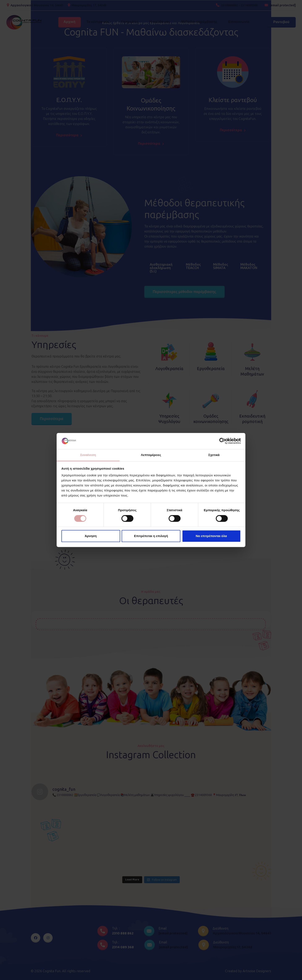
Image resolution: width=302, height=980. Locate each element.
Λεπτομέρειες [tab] (151, 455)
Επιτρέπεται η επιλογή (151, 536)
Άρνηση (91, 536)
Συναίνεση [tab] (88, 455)
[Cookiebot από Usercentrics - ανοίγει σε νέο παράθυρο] (222, 441)
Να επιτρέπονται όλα (211, 536)
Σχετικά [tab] (214, 455)
